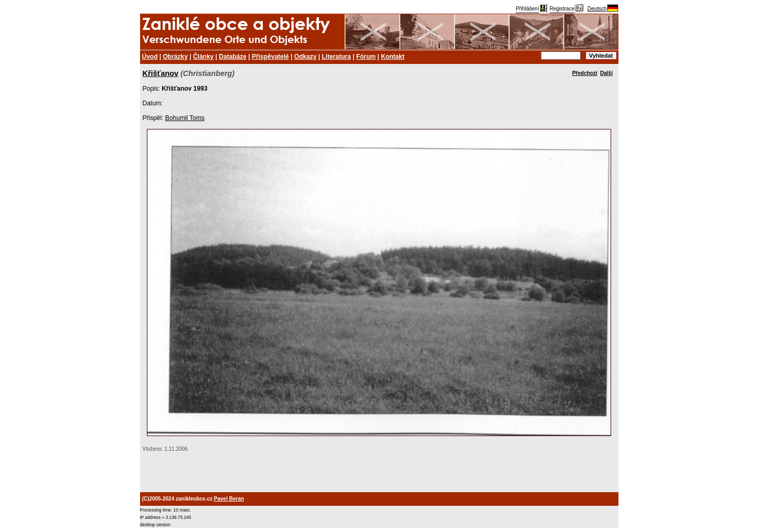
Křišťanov (161, 73)
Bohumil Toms (185, 118)
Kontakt (393, 57)
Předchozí (585, 73)
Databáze (233, 57)
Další (606, 73)
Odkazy (306, 57)
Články (203, 57)
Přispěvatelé (270, 57)
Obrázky (175, 57)
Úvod (150, 57)
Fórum (366, 57)
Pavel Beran (229, 499)
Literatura (337, 57)
